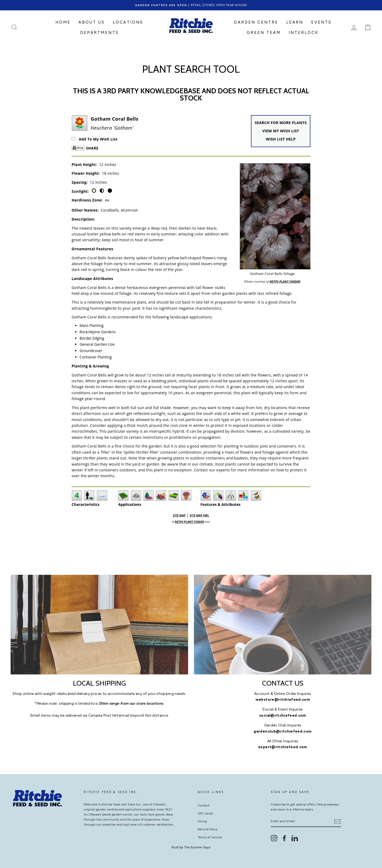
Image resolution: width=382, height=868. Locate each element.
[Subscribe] (337, 819)
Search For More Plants (281, 123)
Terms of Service (210, 835)
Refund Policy (208, 827)
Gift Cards (205, 811)
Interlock (304, 33)
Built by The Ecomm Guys (191, 847)
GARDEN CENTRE (256, 22)
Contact (203, 803)
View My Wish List (281, 131)
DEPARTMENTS (99, 33)
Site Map (179, 515)
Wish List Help (281, 139)
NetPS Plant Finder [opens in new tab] (189, 522)
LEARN (295, 22)
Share (92, 148)
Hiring (202, 819)
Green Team (264, 33)
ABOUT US (92, 22)
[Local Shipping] (99, 625)
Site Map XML (199, 515)
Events (321, 22)
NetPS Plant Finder (285, 281)
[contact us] (283, 625)
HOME (63, 22)
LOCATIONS (128, 22)
